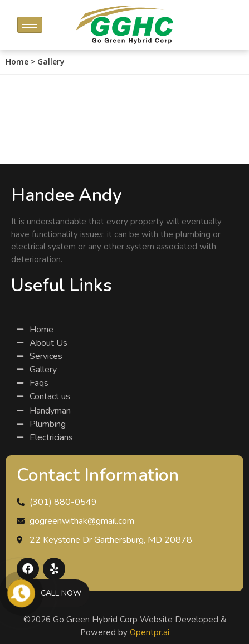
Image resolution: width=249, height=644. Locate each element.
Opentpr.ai (150, 632)
